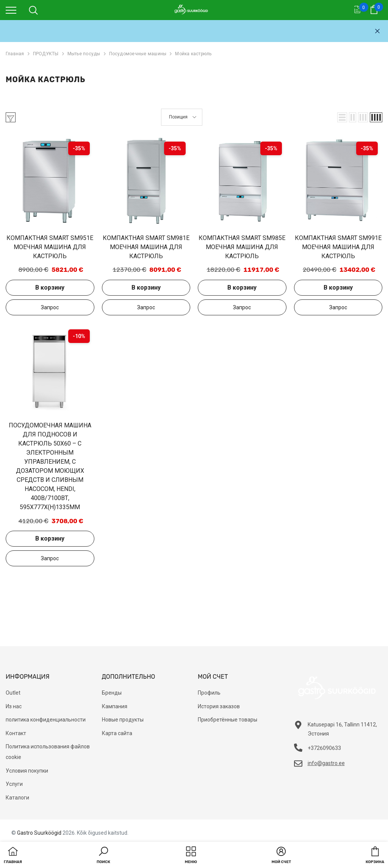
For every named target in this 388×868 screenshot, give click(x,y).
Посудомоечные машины (138, 54)
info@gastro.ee (326, 763)
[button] (342, 117)
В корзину (50, 288)
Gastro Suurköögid (39, 833)
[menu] (11, 10)
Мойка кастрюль (193, 54)
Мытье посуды (84, 54)
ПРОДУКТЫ (46, 54)
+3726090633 (324, 748)
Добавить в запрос (50, 307)
